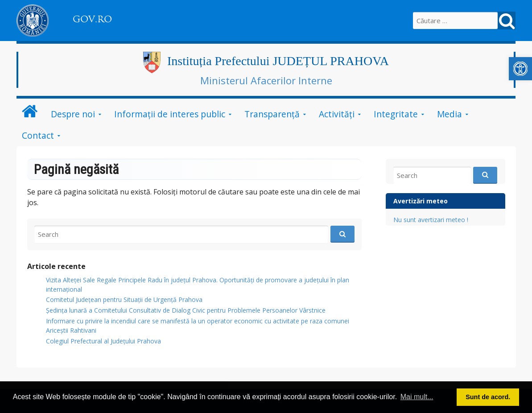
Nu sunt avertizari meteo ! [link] (431, 220)
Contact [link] (38, 135)
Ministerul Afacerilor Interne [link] (266, 80)
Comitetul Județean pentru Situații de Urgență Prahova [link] (124, 299)
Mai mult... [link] (417, 397)
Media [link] (450, 114)
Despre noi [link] (73, 114)
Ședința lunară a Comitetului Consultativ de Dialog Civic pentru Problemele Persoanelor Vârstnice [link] (186, 310)
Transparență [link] (272, 114)
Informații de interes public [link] (170, 114)
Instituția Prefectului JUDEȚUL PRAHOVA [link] (278, 61)
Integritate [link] (396, 114)
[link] (520, 69)
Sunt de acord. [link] (488, 397)
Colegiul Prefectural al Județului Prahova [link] (103, 341)
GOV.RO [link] (92, 19)
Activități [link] (337, 114)
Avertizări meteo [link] (421, 201)
